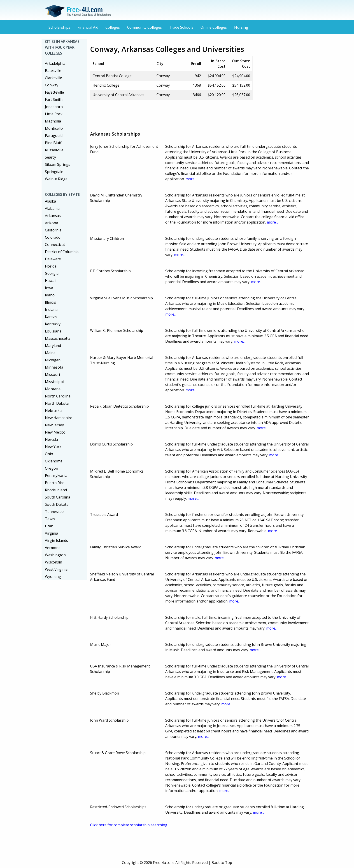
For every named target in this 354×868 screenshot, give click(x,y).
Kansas (51, 317)
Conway (52, 85)
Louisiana (53, 331)
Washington (55, 555)
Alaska (50, 201)
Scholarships (59, 27)
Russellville (54, 150)
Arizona (51, 223)
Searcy (50, 157)
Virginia (51, 533)
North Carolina (58, 396)
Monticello (54, 128)
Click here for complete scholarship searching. (129, 825)
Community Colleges (144, 27)
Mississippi (54, 382)
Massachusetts (58, 338)
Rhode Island (56, 490)
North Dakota (57, 403)
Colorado (53, 237)
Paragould (54, 136)
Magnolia (53, 121)
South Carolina (58, 497)
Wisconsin (54, 562)
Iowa (49, 288)
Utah (49, 526)
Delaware (53, 259)
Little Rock (54, 114)
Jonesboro (54, 107)
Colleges (113, 27)
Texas (50, 519)
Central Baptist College (112, 76)
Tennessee (54, 512)
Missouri (52, 374)
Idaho (50, 295)
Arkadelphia (55, 63)
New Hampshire (59, 418)
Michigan (53, 360)
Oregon (51, 468)
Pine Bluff (53, 143)
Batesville (53, 71)
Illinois (50, 302)
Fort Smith (54, 99)
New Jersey (54, 425)
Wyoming (53, 577)
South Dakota (57, 504)
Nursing (241, 27)
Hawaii (51, 281)
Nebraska (53, 411)
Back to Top (222, 863)
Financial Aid (88, 27)
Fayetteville (54, 92)
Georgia (52, 273)
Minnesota (54, 367)
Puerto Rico (55, 483)
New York (53, 447)
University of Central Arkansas (118, 95)
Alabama (52, 208)
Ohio (49, 454)
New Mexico (55, 432)
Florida (51, 266)
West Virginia (56, 569)
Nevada (51, 439)
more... (191, 179)
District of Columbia (62, 252)
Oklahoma (54, 461)
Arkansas (53, 216)
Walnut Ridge (56, 179)
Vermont (52, 548)
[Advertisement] (172, 114)
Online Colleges (214, 27)
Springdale (54, 172)
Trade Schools (181, 27)
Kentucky (53, 324)
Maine (50, 353)
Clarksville (54, 78)
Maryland (53, 346)
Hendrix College (106, 85)
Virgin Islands (56, 540)
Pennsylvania (56, 476)
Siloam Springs (58, 164)
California (53, 230)
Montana (53, 389)
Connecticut (55, 245)
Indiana (51, 309)
